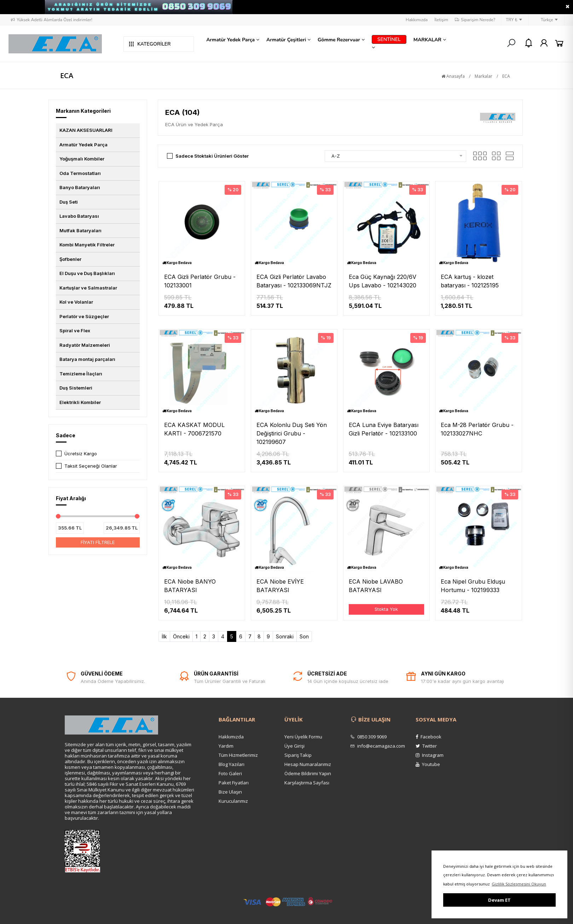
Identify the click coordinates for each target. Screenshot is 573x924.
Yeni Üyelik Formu (303, 737)
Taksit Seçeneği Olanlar (91, 466)
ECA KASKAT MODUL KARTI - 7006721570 (194, 429)
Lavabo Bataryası (79, 216)
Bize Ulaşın (230, 792)
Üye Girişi (294, 746)
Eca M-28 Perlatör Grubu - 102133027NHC (477, 429)
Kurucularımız (233, 801)
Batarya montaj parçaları (87, 359)
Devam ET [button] (499, 900)
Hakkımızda (417, 20)
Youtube (428, 764)
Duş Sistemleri (76, 388)
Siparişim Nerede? (475, 20)
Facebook (429, 737)
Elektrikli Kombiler (80, 402)
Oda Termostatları (80, 173)
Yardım (226, 746)
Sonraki (285, 636)
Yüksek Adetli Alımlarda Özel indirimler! (51, 20)
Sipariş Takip (298, 755)
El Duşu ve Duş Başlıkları (87, 273)
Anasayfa (453, 76)
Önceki (181, 636)
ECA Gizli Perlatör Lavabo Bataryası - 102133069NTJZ (294, 281)
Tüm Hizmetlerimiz (238, 755)
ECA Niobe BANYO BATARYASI (190, 586)
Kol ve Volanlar (76, 302)
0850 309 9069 (368, 737)
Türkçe (546, 20)
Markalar (484, 76)
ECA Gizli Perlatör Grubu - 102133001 (200, 281)
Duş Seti (69, 202)
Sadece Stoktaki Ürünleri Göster (212, 156)
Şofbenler (70, 259)
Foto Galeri (230, 773)
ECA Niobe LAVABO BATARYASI (376, 586)
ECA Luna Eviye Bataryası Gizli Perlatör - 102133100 (384, 429)
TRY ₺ (514, 20)
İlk (164, 636)
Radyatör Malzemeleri (85, 345)
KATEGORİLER (150, 44)
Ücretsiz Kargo (81, 454)
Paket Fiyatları (234, 783)
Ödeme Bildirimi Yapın (308, 773)
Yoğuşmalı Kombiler (82, 159)
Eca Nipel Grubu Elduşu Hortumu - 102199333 (473, 586)
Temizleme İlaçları (81, 374)
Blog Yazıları (231, 764)
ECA (506, 76)
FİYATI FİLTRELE (98, 542)
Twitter (426, 746)
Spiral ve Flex (75, 331)
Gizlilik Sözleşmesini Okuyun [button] (519, 884)
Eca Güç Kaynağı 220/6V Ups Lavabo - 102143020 (383, 281)
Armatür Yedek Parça (83, 145)
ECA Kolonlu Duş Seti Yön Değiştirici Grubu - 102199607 (292, 433)
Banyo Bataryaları (80, 187)
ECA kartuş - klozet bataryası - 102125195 (470, 281)
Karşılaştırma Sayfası (307, 783)
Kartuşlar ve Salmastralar (88, 288)
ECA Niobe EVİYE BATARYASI (280, 586)
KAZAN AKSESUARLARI (86, 130)
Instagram (430, 755)
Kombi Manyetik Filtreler (87, 245)
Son (304, 636)
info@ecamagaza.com (378, 746)
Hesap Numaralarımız (308, 764)
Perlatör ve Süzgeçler (84, 316)
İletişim (441, 20)
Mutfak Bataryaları (80, 230)
